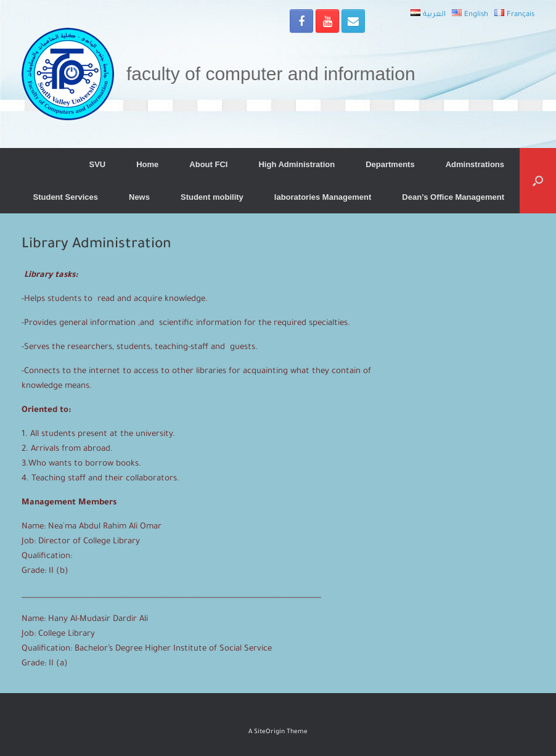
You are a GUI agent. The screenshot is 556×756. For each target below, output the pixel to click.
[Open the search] (538, 181)
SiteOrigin (269, 732)
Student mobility (212, 197)
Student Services (66, 197)
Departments (390, 164)
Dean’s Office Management (453, 197)
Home (147, 164)
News (139, 197)
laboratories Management (323, 197)
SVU (97, 164)
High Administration (296, 164)
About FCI (208, 164)
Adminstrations (475, 164)
